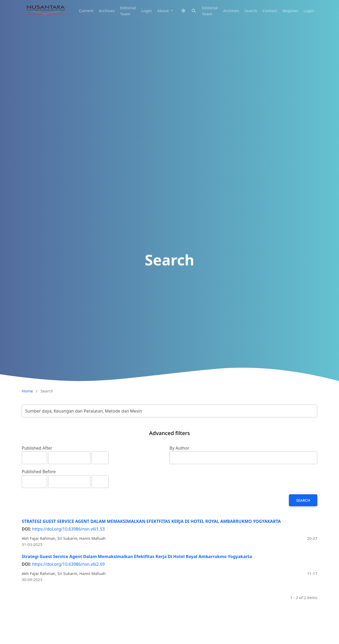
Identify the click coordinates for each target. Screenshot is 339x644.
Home (27, 391)
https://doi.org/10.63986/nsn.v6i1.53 (68, 529)
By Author (179, 448)
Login (147, 11)
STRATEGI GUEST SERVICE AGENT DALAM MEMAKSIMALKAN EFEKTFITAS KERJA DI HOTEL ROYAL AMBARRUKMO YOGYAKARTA (151, 521)
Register (290, 11)
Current (86, 11)
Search (251, 11)
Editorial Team (128, 11)
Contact (270, 11)
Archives (107, 11)
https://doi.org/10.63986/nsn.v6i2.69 (68, 564)
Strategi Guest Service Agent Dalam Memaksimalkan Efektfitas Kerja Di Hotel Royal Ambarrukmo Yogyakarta (137, 556)
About (164, 11)
